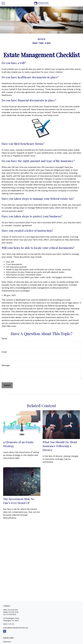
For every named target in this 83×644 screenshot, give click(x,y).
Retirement (7, 642)
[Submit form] (7, 385)
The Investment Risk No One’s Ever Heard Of (19, 501)
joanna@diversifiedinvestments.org (15, 628)
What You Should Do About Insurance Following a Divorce (60, 446)
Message (6, 365)
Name (4, 338)
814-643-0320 (13, 610)
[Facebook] (5, 631)
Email (4, 352)
